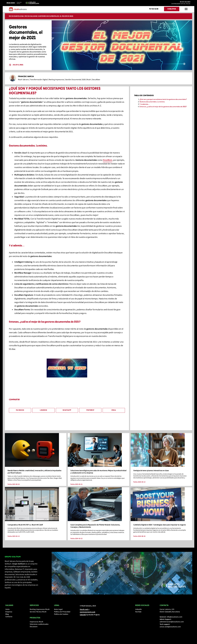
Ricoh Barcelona (17, 17)
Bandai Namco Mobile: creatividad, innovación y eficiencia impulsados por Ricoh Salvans (35, 474)
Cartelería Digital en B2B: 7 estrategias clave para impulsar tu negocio (159, 527)
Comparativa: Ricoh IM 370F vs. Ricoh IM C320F (26, 527)
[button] (20, 412)
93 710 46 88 (154, 9)
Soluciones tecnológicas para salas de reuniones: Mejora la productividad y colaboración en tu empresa (93, 474)
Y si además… (145, 106)
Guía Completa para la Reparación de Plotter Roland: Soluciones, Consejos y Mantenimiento (95, 528)
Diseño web (84, 613)
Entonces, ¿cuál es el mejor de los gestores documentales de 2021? (163, 108)
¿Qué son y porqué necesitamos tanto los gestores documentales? (163, 101)
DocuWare (108, 162)
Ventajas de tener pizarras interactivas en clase (151, 473)
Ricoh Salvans (32, 17)
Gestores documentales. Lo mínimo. (152, 103)
